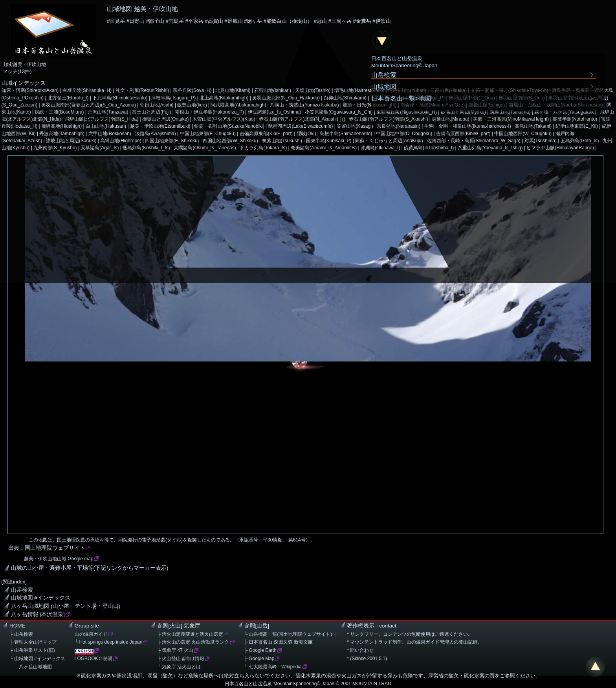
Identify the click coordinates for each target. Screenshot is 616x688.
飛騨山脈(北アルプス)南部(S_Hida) (102, 119)
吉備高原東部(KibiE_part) (266, 134)
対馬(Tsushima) (541, 141)
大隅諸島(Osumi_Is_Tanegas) (205, 148)
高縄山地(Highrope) (121, 141)
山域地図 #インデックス (41, 598)
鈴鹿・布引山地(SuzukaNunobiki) (229, 126)
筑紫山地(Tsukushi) (282, 141)
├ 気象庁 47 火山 (175, 650)
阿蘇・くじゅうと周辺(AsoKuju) (389, 141)
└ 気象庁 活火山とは (179, 667)
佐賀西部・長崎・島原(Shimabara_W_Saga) (474, 141)
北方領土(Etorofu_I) (68, 98)
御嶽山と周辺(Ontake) (166, 119)
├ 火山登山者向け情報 (181, 659)
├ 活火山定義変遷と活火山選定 (190, 634)
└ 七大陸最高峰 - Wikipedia (273, 667)
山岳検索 (22, 590)
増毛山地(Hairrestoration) (361, 90)
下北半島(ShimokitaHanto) (120, 98)
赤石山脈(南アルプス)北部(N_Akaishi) (299, 119)
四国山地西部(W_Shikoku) (230, 141)
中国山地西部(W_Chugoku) (523, 134)
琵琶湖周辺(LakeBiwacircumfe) (300, 126)
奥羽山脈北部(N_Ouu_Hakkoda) (286, 98)
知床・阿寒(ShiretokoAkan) (30, 90)
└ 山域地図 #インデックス (37, 659)
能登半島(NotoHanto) (575, 119)
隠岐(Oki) (306, 134)
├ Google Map (259, 659)
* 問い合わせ (360, 650)
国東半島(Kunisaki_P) (329, 141)
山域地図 (384, 86)
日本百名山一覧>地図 (401, 98)
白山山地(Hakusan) (106, 126)
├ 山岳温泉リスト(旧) (32, 650)
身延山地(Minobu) (450, 119)
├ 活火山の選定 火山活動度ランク (193, 642)
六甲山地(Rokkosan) (110, 134)
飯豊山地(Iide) (192, 105)
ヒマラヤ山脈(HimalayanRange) (560, 148)
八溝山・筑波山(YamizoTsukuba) (304, 105)
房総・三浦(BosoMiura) (59, 112)
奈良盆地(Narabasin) (398, 126)
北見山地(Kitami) (233, 90)
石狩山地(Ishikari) (273, 90)
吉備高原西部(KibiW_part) (463, 134)
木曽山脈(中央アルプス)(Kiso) (224, 119)
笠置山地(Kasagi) (355, 126)
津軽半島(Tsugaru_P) (173, 98)
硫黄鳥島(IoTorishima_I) (429, 148)
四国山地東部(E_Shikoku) (172, 141)
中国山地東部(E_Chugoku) (208, 134)
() (344, 119)
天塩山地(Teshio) (313, 90)
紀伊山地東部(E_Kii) (577, 126)
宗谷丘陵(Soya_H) (192, 90)
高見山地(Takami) (533, 126)
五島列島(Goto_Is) (580, 141)
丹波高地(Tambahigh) (62, 134)
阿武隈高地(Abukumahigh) (238, 105)
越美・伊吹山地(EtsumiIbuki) (160, 126)
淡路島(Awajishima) (156, 134)
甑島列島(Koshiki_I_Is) (146, 148)
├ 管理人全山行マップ (33, 642)
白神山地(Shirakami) (345, 98)
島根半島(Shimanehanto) (346, 134)
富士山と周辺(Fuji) (151, 112)
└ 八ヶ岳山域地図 (31, 667)
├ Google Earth (260, 650)
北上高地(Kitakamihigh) (224, 98)
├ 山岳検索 (21, 634)
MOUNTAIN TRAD (372, 684)
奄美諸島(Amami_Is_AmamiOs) (324, 148)
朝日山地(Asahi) (157, 105)
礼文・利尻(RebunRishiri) (142, 90)
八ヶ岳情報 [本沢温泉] (38, 614)
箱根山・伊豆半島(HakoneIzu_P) (209, 112)
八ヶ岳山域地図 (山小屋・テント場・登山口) (66, 606)
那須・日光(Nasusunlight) (369, 105)
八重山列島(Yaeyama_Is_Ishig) (490, 148)
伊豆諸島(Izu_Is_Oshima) (275, 112)
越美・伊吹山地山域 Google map (59, 559)
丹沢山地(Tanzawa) (108, 112)
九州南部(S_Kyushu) (55, 148)
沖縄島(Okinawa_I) (380, 148)
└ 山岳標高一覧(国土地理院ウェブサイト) (288, 634)
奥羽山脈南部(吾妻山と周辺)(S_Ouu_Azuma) (89, 105)
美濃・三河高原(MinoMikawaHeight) (511, 119)
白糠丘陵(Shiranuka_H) (87, 90)
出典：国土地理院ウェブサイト (47, 548)
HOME (17, 626)
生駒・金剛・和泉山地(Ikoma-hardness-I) (468, 126)
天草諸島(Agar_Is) (100, 148)
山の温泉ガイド (91, 634)
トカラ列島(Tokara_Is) (263, 148)
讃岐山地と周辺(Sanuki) (71, 141)
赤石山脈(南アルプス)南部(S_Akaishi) (388, 119)
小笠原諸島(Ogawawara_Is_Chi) (339, 112)
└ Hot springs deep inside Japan (109, 642)
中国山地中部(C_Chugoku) (404, 134)
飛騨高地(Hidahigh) (61, 126)
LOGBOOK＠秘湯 (93, 659)
